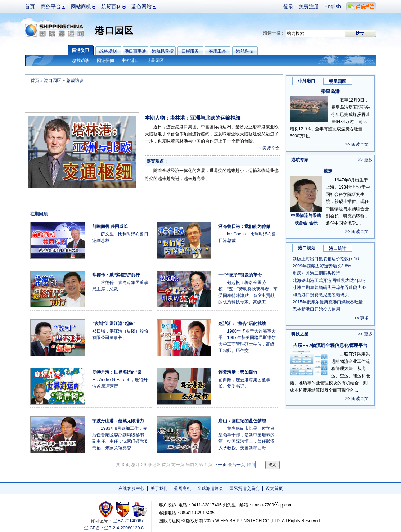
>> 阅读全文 (357, 144)
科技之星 (300, 334)
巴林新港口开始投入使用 (316, 309)
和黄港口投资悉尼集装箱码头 (321, 295)
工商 (107, 509)
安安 (139, 509)
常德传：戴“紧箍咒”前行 (116, 275)
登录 (288, 6)
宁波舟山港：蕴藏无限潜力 (118, 421)
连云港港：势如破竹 (238, 372)
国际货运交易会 (244, 488)
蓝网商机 (183, 488)
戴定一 (330, 171)
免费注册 (309, 6)
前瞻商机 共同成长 (110, 226)
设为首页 (274, 488)
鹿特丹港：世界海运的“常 (117, 372)
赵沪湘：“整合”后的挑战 (242, 324)
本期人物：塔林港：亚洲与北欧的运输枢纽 (193, 118)
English (333, 6)
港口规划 (307, 248)
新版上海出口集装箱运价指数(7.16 (326, 259)
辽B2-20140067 (129, 521)
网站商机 (81, 6)
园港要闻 (105, 60)
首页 (30, 6)
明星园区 (155, 60)
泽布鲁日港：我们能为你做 (244, 226)
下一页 (220, 465)
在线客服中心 (131, 488)
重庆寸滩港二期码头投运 (316, 273)
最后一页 (236, 465)
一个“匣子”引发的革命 (240, 275)
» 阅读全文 (269, 148)
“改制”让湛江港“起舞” (114, 324)
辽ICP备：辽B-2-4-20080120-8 (114, 528)
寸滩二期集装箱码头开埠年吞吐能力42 (330, 288)
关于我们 (159, 488)
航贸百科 (111, 6)
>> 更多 (365, 160)
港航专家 (300, 160)
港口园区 (53, 81)
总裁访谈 (81, 60)
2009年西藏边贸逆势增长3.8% (322, 266)
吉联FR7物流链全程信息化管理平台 (330, 345)
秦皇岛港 (330, 91)
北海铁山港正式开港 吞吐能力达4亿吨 (329, 280)
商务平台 (51, 6)
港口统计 (338, 248)
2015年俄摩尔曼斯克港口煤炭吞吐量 (328, 302)
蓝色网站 (141, 6)
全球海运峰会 (210, 488)
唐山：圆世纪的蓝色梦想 (242, 421)
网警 (123, 509)
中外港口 (130, 60)
